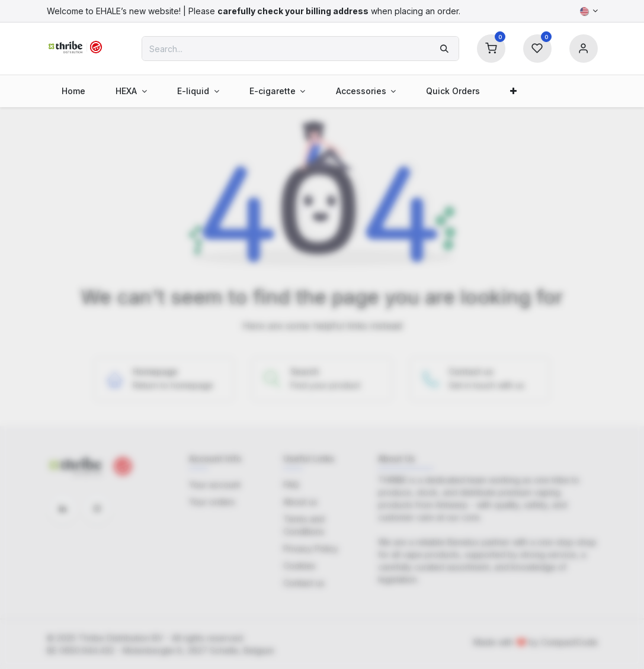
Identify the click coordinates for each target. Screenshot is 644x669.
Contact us (304, 583)
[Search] (444, 49)
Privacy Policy (311, 549)
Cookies (299, 566)
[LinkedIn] (63, 509)
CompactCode (569, 642)
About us (300, 502)
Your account (215, 485)
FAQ (291, 485)
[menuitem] (74, 91)
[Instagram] (97, 509)
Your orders (212, 502)
